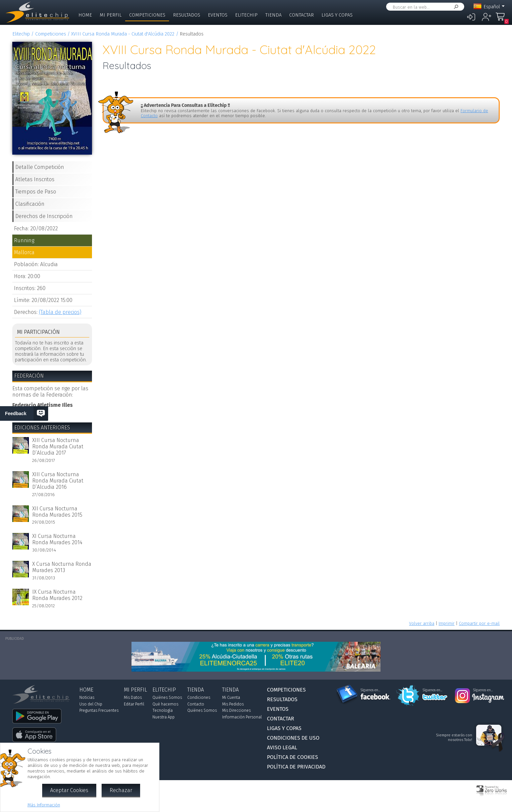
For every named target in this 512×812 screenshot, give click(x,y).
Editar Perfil (134, 704)
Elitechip (246, 15)
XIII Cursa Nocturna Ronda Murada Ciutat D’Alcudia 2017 (58, 446)
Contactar (301, 15)
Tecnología (163, 710)
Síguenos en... (370, 690)
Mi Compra (502, 20)
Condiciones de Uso (293, 738)
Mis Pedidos (233, 704)
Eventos (218, 15)
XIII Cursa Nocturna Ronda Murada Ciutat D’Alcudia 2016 (58, 481)
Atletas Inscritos (35, 179)
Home (85, 15)
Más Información (44, 805)
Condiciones (199, 698)
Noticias (87, 698)
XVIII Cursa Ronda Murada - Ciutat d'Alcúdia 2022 (123, 34)
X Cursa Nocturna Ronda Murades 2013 (62, 567)
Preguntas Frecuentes (99, 710)
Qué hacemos (165, 704)
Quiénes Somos (167, 698)
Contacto (196, 704)
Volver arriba (422, 623)
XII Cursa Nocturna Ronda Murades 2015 (57, 512)
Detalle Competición (40, 167)
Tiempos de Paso (36, 192)
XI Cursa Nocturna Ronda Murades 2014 (57, 539)
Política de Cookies (293, 757)
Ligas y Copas (337, 15)
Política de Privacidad (296, 767)
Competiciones (147, 15)
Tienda (273, 15)
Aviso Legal (282, 747)
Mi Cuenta (231, 698)
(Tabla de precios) (60, 312)
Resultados (187, 15)
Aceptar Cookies (69, 790)
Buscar (455, 7)
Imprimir (447, 623)
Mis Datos (133, 698)
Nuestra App (164, 717)
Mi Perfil (111, 15)
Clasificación (30, 204)
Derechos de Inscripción (44, 216)
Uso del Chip (91, 704)
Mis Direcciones (236, 710)
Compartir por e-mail (479, 623)
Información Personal (242, 717)
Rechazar (121, 790)
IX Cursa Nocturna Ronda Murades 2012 (57, 595)
